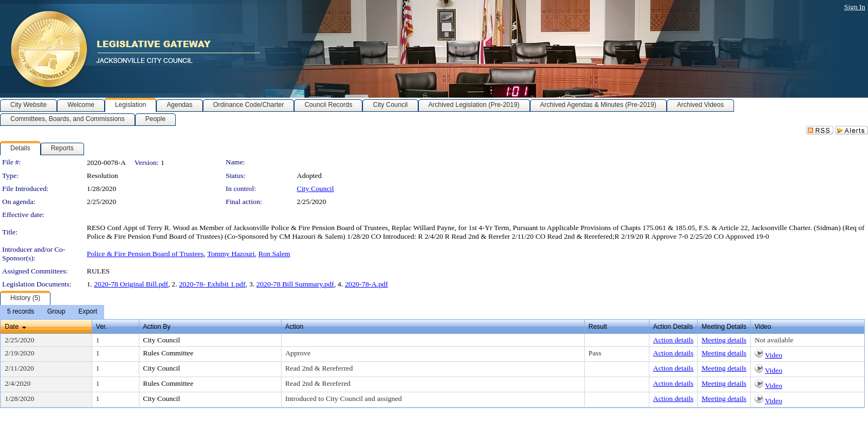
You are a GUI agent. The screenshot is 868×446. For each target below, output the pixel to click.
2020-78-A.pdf (367, 284)
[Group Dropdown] (56, 312)
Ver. (102, 327)
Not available (774, 340)
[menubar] (52, 312)
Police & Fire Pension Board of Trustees (145, 254)
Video (774, 355)
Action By (157, 327)
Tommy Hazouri (231, 254)
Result (598, 327)
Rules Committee (168, 353)
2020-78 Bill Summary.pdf (295, 284)
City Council (315, 189)
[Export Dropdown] (88, 312)
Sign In (855, 7)
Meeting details (724, 340)
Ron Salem (274, 254)
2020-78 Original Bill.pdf (131, 284)
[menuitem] (21, 312)
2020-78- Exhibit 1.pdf (212, 284)
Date (12, 327)
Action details (673, 340)
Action (294, 327)
